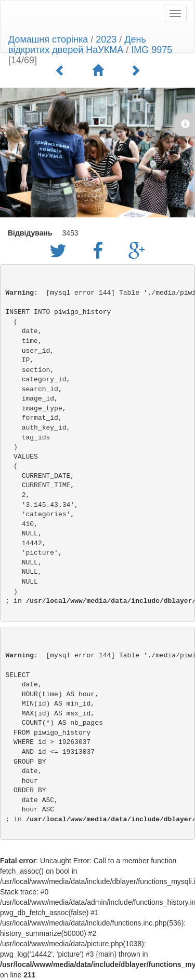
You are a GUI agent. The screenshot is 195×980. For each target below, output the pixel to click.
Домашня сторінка (48, 39)
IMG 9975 (152, 50)
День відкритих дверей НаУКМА (77, 45)
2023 (106, 39)
